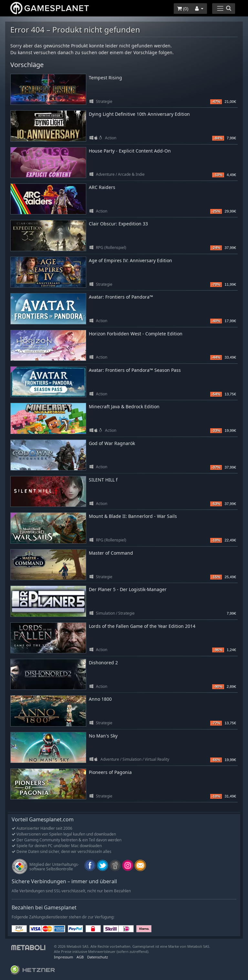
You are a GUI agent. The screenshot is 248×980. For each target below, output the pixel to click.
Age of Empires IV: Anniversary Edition (130, 260)
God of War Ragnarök (112, 443)
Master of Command (111, 553)
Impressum (63, 957)
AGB (80, 957)
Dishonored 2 (103, 663)
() (183, 9)
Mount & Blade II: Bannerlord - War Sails (133, 516)
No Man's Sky (103, 736)
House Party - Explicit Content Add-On (130, 151)
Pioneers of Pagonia (110, 772)
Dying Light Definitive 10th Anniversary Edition (139, 114)
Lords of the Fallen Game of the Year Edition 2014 (142, 626)
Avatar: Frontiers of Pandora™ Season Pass (135, 370)
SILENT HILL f (103, 480)
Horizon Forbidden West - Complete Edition (136, 334)
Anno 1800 (100, 699)
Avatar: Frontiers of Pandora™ (121, 297)
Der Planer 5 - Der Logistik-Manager (128, 589)
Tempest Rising (105, 78)
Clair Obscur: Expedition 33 (118, 224)
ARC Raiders (102, 187)
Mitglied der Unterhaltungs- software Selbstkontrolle (54, 867)
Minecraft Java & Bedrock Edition (124, 406)
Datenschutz (98, 957)
